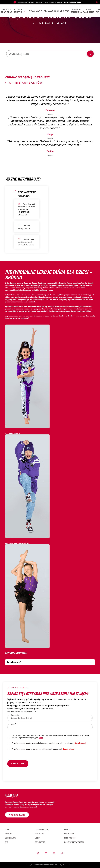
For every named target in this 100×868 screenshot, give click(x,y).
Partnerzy (39, 834)
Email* (13, 724)
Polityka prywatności (74, 842)
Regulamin (69, 834)
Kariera (8, 834)
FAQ (7, 842)
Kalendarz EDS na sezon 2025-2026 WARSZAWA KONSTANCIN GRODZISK (27, 209)
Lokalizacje (10, 838)
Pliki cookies (70, 838)
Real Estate (40, 842)
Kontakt (68, 830)
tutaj (41, 738)
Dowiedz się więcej (73, 2)
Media (37, 838)
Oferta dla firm (42, 830)
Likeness (71, 865)
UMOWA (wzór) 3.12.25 (24, 227)
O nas (7, 830)
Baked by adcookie (62, 865)
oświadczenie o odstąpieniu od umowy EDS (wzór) (26, 242)
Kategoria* (15, 715)
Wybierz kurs (17, 815)
